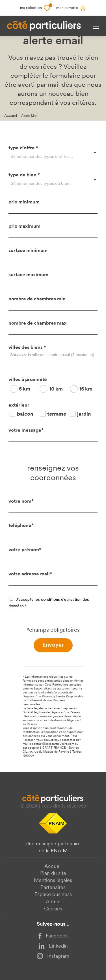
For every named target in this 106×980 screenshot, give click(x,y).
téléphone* (21, 526)
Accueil (11, 116)
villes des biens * (27, 348)
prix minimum (24, 202)
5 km (25, 389)
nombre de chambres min (37, 299)
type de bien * (24, 175)
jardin (84, 414)
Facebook (53, 936)
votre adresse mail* (30, 574)
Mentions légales (53, 881)
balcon (25, 414)
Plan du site (53, 874)
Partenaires (53, 888)
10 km (56, 389)
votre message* (26, 430)
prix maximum (24, 226)
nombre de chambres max (37, 323)
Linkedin (53, 946)
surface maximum (28, 275)
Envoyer (53, 645)
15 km (86, 389)
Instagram (53, 956)
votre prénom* (25, 550)
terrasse (57, 414)
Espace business (53, 895)
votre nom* (21, 501)
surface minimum (28, 251)
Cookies (53, 909)
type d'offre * (23, 148)
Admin (53, 902)
